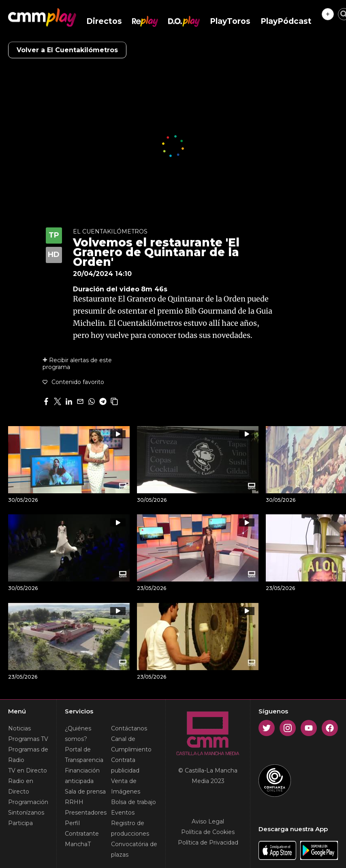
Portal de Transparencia (84, 755)
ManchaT (78, 844)
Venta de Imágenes (126, 786)
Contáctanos (129, 728)
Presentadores (86, 813)
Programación (28, 802)
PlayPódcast (286, 21)
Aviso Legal (208, 821)
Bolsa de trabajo (133, 802)
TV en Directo (28, 770)
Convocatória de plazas (134, 849)
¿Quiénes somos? (78, 734)
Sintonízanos (26, 813)
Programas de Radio (28, 755)
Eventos (123, 813)
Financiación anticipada (82, 776)
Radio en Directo (21, 786)
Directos (104, 21)
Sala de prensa (85, 792)
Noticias (19, 728)
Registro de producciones (130, 828)
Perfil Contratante (82, 828)
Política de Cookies (208, 832)
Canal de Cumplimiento (131, 744)
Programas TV (28, 739)
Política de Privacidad (208, 843)
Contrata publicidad (125, 765)
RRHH (74, 802)
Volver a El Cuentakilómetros (67, 50)
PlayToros (230, 21)
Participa (20, 823)
